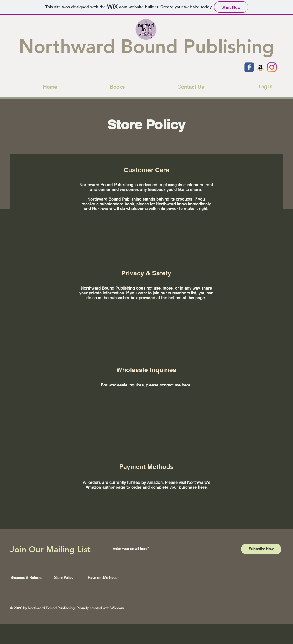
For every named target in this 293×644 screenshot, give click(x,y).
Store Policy (64, 578)
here (186, 385)
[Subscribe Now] (261, 549)
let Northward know (168, 204)
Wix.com (117, 608)
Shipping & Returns (26, 578)
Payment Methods (103, 578)
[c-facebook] (249, 67)
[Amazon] (260, 67)
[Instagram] (272, 67)
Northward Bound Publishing (146, 46)
